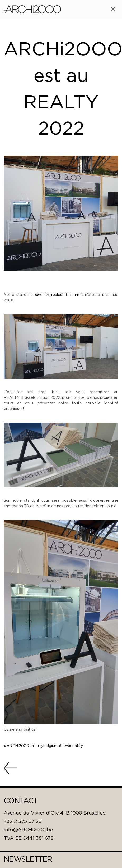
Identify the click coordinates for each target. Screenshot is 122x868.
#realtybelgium (44, 746)
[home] (32, 9)
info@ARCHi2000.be (28, 830)
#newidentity (71, 746)
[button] (113, 9)
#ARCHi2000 (17, 746)
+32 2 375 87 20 (23, 822)
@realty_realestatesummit (59, 295)
